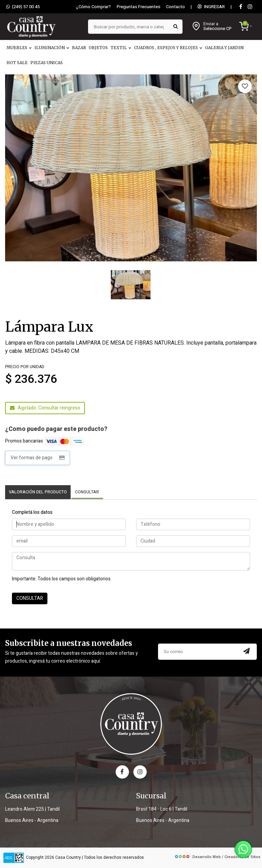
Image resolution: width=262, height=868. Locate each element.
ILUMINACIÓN (52, 48)
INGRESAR (211, 7)
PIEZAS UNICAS (47, 63)
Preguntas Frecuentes (139, 7)
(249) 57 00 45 (23, 7)
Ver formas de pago (38, 458)
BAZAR (79, 48)
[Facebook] (241, 7)
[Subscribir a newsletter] (246, 652)
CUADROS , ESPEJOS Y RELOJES (168, 48)
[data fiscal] (14, 858)
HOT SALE (17, 63)
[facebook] (122, 772)
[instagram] (250, 7)
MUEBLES (19, 48)
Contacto (176, 7)
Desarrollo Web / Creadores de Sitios (217, 857)
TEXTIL (121, 48)
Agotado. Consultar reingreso (45, 408)
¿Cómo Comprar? (93, 7)
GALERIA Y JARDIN (224, 48)
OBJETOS (98, 48)
